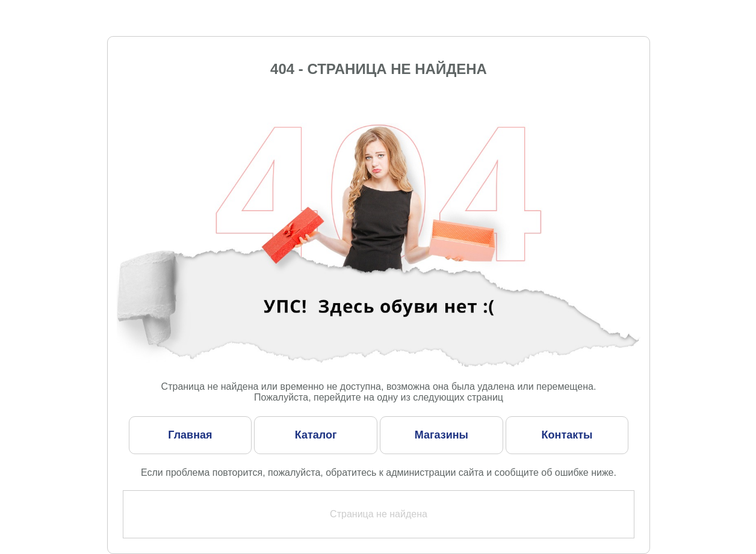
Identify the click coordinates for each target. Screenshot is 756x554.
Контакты (567, 435)
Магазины (442, 435)
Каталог (316, 435)
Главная (190, 435)
